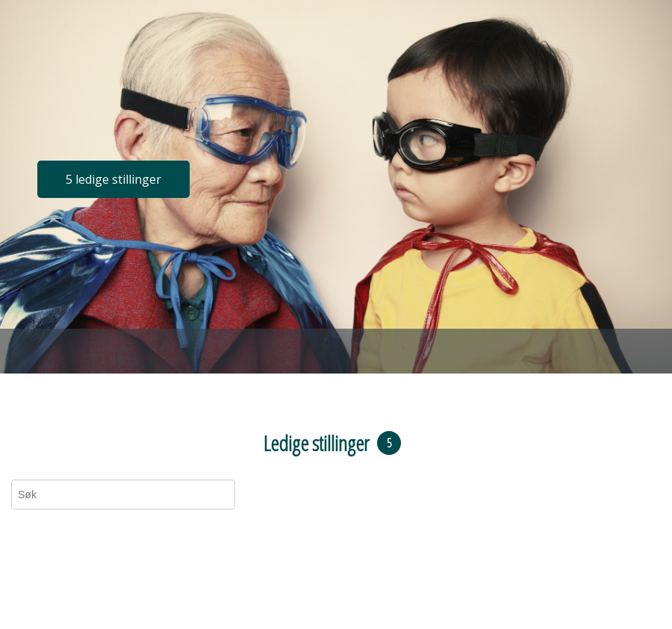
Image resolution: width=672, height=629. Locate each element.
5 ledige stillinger (113, 179)
